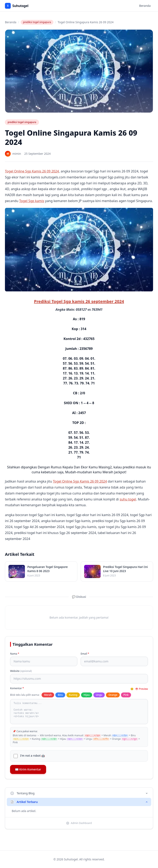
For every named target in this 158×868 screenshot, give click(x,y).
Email (85, 654)
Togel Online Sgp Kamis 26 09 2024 (32, 171)
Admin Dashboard (79, 823)
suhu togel (128, 499)
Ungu (99, 695)
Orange (113, 695)
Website (21, 671)
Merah (48, 695)
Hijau (87, 695)
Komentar (17, 688)
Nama (15, 654)
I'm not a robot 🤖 (33, 756)
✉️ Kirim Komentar (28, 769)
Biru (60, 695)
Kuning (73, 695)
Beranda (145, 6)
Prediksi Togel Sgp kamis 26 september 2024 (79, 301)
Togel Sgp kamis (32, 201)
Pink (126, 695)
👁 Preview (142, 689)
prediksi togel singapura (37, 22)
